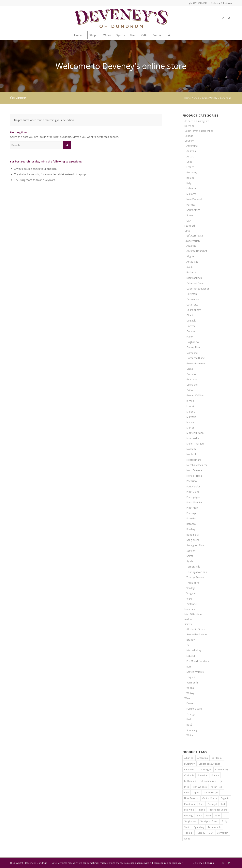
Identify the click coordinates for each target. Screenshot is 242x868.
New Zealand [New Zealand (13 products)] (191, 798)
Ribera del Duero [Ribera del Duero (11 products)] (218, 810)
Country (189, 141)
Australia (192, 151)
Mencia (191, 422)
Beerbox (189, 126)
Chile (189, 162)
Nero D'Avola (194, 470)
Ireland (191, 178)
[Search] (168, 35)
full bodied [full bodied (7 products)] (190, 781)
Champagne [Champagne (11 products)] (205, 769)
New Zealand (194, 199)
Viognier (191, 593)
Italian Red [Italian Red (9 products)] (216, 787)
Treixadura (193, 583)
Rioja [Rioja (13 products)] (199, 815)
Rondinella (193, 535)
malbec (189, 619)
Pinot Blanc (193, 492)
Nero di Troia (194, 476)
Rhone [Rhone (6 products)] (201, 810)
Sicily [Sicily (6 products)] (224, 821)
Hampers (190, 609)
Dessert (191, 703)
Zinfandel (192, 604)
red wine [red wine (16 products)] (189, 810)
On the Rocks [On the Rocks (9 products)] (209, 798)
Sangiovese (193, 540)
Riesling (191, 529)
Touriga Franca (195, 577)
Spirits (188, 624)
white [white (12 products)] (187, 839)
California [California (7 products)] (189, 769)
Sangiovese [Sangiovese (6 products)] (190, 821)
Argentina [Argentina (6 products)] (202, 758)
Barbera (191, 272)
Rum (189, 667)
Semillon (191, 551)
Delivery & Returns (221, 3)
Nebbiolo (192, 454)
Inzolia (190, 401)
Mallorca (191, 194)
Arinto (190, 267)
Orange (191, 714)
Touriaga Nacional (197, 572)
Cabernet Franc (195, 283)
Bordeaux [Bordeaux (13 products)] (217, 758)
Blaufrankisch (194, 278)
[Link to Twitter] (229, 18)
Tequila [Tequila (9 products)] (188, 833)
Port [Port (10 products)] (201, 804)
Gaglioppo (193, 342)
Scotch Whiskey (195, 672)
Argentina (192, 146)
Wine (187, 698)
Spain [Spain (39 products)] (187, 827)
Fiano (190, 337)
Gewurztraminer (196, 363)
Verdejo (191, 588)
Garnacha (192, 353)
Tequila (191, 677)
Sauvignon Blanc (196, 545)
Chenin (190, 315)
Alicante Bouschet (197, 251)
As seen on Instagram (197, 121)
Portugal (191, 205)
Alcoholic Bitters (196, 629)
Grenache (192, 385)
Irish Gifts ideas (193, 614)
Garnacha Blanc (195, 358)
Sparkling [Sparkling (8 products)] (199, 827)
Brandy (191, 640)
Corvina (191, 331)
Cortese (191, 326)
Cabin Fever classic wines (199, 131)
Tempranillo (193, 567)
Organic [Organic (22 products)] (225, 798)
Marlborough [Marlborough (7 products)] (211, 792)
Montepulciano (195, 433)
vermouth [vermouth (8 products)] (223, 833)
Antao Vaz (192, 262)
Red (189, 719)
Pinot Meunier (194, 502)
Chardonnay (194, 310)
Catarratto (192, 305)
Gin (188, 645)
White (190, 735)
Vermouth (192, 683)
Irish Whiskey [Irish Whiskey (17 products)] (200, 787)
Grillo (190, 390)
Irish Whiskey (194, 650)
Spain (190, 215)
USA (189, 221)
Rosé (189, 725)
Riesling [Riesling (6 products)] (188, 815)
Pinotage (192, 513)
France (190, 167)
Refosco (191, 524)
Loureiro (191, 406)
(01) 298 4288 (200, 3)
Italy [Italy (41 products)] (186, 792)
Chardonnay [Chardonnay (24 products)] (222, 769)
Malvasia (191, 417)
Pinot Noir (192, 508)
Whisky (190, 693)
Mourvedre (193, 438)
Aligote (191, 256)
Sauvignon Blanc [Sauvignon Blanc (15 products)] (209, 821)
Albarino (191, 246)
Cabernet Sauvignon (198, 289)
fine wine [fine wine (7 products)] (203, 775)
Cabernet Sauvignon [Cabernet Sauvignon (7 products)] (210, 764)
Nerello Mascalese (197, 465)
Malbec (191, 412)
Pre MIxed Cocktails (198, 661)
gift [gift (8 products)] (222, 781)
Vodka (190, 688)
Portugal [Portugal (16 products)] (212, 804)
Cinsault (191, 321)
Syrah (190, 561)
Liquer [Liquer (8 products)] (196, 792)
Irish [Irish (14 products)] (187, 787)
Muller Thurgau (195, 444)
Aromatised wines (197, 634)
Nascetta (192, 449)
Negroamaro (194, 460)
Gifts (187, 231)
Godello (191, 374)
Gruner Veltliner (195, 395)
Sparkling (192, 730)
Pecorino (192, 481)
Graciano (192, 379)
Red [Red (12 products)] (223, 804)
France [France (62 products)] (215, 775)
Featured (190, 226)
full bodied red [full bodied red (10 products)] (208, 781)
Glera (190, 369)
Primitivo (192, 518)
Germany (192, 172)
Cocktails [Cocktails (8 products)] (189, 775)
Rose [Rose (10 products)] (208, 815)
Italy (189, 183)
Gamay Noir (193, 347)
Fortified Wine (194, 709)
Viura (189, 599)
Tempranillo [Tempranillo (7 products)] (214, 827)
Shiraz (190, 556)
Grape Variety (192, 241)
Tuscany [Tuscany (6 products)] (201, 833)
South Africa (193, 210)
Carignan (192, 294)
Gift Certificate (195, 236)
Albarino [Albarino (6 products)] (189, 758)
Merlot (190, 428)
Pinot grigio (193, 497)
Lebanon (192, 188)
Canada (189, 136)
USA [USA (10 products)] (211, 833)
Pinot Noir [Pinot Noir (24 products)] (190, 804)
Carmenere (193, 299)
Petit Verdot (193, 487)
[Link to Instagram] (223, 18)
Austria (191, 157)
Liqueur (191, 656)
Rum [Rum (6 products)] (217, 815)
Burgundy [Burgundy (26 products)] (190, 764)
